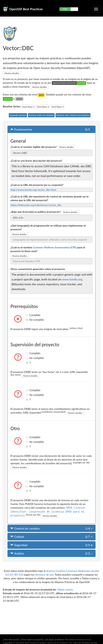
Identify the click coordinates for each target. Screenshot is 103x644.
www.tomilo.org (72, 279)
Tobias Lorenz (65, 589)
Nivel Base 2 (43, 107)
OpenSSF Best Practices (26, 9)
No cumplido (27, 320)
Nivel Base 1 (28, 107)
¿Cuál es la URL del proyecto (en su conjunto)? (37, 185)
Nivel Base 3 (57, 107)
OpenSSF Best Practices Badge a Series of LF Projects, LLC (44, 643)
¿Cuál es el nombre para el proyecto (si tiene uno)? (48, 249)
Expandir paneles (18, 115)
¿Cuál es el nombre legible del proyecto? (34, 147)
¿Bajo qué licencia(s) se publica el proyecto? (36, 212)
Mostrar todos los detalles (41, 115)
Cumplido (27, 315)
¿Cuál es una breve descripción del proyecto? (36, 161)
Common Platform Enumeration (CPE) (55, 247)
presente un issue (83, 639)
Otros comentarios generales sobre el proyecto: (38, 269)
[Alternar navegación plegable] (96, 9)
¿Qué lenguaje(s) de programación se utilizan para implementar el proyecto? (48, 227)
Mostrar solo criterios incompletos (73, 115)
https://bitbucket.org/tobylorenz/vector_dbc (36, 205)
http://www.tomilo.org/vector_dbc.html (33, 190)
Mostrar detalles (12, 73)
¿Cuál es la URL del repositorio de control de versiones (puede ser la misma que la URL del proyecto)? (50, 198)
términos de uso (44, 574)
